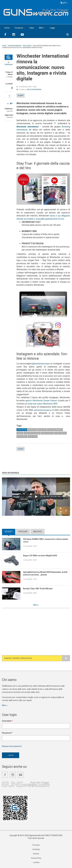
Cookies (36, 863)
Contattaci (36, 850)
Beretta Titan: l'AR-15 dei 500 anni (39, 588)
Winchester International (28, 127)
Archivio (38, 531)
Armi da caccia (47, 433)
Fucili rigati (22, 436)
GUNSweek (9, 65)
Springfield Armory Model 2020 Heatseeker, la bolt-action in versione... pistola (45, 573)
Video (32, 28)
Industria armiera (34, 90)
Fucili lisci (33, 436)
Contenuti (19, 28)
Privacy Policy (36, 859)
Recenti (9, 531)
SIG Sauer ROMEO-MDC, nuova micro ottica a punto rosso (44, 540)
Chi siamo (36, 845)
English (21, 95)
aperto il (42, 400)
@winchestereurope (44, 363)
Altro (42, 28)
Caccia (20, 433)
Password (7, 733)
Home (7, 28)
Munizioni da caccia (32, 433)
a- (8, 104)
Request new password (12, 746)
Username (7, 721)
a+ (11, 103)
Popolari (23, 531)
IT (64, 3)
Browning (42, 429)
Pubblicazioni (61, 433)
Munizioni (32, 429)
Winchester (22, 429)
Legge (54, 28)
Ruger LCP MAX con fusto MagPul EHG (42, 555)
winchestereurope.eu (50, 409)
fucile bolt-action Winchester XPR (45, 403)
